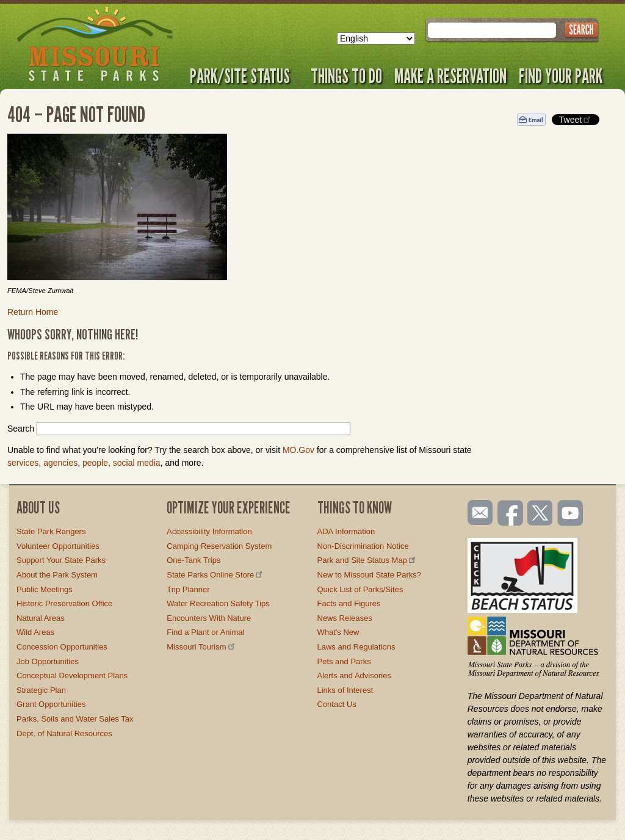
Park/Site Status (244, 76)
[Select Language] (376, 38)
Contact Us (337, 704)
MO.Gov (298, 450)
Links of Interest (345, 690)
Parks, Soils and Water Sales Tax (75, 719)
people (95, 463)
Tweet (576, 119)
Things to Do (346, 76)
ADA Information (346, 531)
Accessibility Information (209, 531)
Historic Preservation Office (64, 603)
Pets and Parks (344, 661)
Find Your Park (561, 76)
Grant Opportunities (51, 704)
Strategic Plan (41, 690)
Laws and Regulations (356, 647)
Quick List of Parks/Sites (360, 589)
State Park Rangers (51, 531)
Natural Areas (41, 618)
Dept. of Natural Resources (64, 733)
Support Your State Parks (61, 560)
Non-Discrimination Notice (363, 546)
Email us (478, 513)
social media (137, 463)
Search (21, 429)
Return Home (33, 312)
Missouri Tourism (201, 647)
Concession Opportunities (62, 647)
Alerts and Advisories (354, 675)
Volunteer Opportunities (58, 546)
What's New (338, 632)
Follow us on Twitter (539, 514)
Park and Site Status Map (367, 560)
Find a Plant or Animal (205, 632)
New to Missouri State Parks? (370, 575)
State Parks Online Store (215, 575)
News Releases (345, 618)
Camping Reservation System (219, 546)
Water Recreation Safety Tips (218, 603)
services (23, 463)
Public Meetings (45, 589)
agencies (60, 463)
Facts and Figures (349, 603)
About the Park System (57, 575)
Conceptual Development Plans (72, 675)
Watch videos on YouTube (571, 514)
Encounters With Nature (209, 618)
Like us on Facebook (511, 514)
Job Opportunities (48, 661)
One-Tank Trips (193, 560)
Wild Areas (35, 632)
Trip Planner (188, 589)
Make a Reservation (450, 76)
